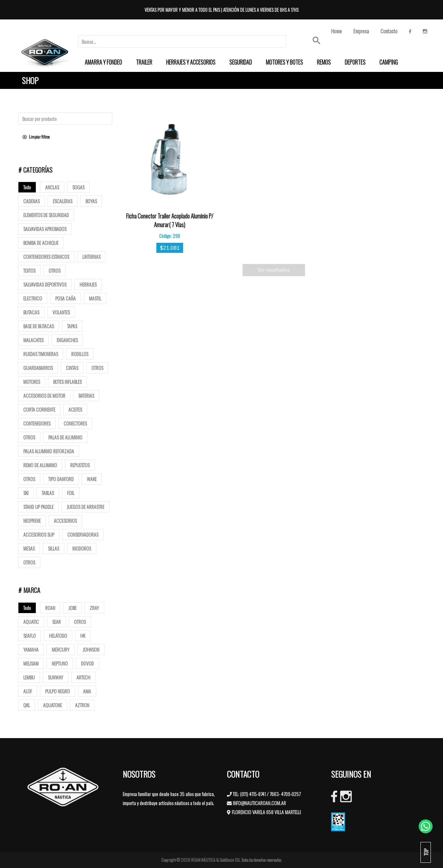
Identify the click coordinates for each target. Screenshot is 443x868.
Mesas (29, 548)
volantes (61, 312)
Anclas (52, 187)
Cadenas (31, 201)
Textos (29, 270)
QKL (27, 705)
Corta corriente (39, 409)
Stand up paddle (38, 507)
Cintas (72, 368)
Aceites (75, 409)
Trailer (144, 62)
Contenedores (37, 423)
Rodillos (80, 354)
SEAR (56, 622)
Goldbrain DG (230, 860)
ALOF (28, 691)
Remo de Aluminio (40, 465)
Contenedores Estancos (46, 257)
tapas (72, 326)
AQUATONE (52, 705)
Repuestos (80, 465)
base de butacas (39, 326)
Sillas (54, 548)
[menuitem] (103, 62)
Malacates (33, 340)
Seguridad (241, 62)
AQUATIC (31, 622)
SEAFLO (30, 635)
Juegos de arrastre (85, 507)
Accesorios (65, 520)
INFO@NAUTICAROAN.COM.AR (259, 803)
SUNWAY (56, 677)
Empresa (361, 31)
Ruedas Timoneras (41, 354)
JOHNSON (91, 649)
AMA (87, 691)
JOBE (72, 608)
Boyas (91, 201)
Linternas (91, 257)
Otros (55, 270)
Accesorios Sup (39, 534)
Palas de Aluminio (65, 437)
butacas (31, 312)
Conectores (75, 423)
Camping (389, 62)
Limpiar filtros (36, 137)
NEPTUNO (60, 663)
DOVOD (87, 663)
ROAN (50, 608)
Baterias (86, 395)
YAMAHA (31, 649)
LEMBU (29, 677)
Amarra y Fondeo (103, 62)
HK (83, 635)
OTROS (80, 622)
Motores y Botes (284, 62)
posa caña (65, 298)
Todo (27, 187)
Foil (71, 493)
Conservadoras (83, 534)
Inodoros (82, 548)
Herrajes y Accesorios (191, 62)
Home (337, 31)
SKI (26, 493)
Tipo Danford (61, 479)
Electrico (33, 298)
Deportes (355, 62)
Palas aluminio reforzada (49, 451)
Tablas (48, 493)
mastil (95, 298)
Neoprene (32, 520)
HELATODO (58, 635)
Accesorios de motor (44, 395)
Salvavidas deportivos (45, 284)
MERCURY (61, 649)
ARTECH (83, 677)
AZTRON (82, 705)
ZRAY (94, 608)
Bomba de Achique (41, 243)
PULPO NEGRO (58, 691)
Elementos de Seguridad (46, 215)
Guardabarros (38, 368)
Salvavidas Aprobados (45, 229)
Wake (92, 479)
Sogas (78, 187)
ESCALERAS (63, 201)
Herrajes (88, 284)
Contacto (389, 31)
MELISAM (31, 663)
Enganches (67, 340)
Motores (32, 382)
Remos (324, 62)
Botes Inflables (67, 382)
